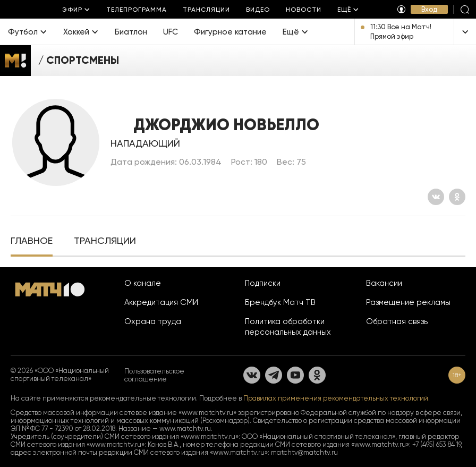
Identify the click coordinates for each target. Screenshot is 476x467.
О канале (143, 283)
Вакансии (384, 283)
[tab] (32, 242)
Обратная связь (397, 321)
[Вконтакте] (436, 197)
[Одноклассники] (457, 197)
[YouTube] (295, 375)
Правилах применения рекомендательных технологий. (337, 398)
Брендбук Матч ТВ (280, 302)
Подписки (263, 283)
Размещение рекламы (408, 302)
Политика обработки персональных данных (288, 327)
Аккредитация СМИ (161, 302)
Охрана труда (153, 321)
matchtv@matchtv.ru (304, 452)
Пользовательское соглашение (154, 375)
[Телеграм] (274, 375)
